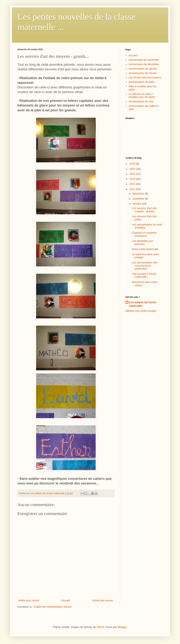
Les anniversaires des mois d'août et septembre (144, 266)
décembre (139, 194)
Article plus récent (29, 600)
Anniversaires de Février (143, 73)
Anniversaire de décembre (144, 64)
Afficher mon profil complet (141, 311)
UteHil (100, 627)
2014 (133, 174)
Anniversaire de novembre (144, 60)
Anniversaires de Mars (142, 82)
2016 (133, 164)
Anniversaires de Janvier (143, 69)
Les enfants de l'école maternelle (143, 304)
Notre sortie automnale (145, 249)
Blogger (122, 627)
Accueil (66, 600)
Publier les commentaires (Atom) (53, 607)
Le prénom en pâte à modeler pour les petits (142, 96)
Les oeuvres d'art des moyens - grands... (144, 210)
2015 (133, 169)
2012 (133, 184)
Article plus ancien (103, 600)
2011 (133, 189)
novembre (139, 199)
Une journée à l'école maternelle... (144, 275)
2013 (133, 179)
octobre (137, 204)
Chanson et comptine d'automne (144, 234)
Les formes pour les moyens (145, 77)
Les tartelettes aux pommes (142, 243)
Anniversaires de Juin (141, 101)
